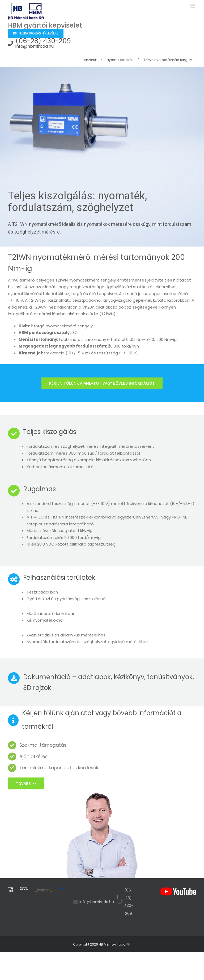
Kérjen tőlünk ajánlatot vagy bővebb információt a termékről (102, 720)
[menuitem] (91, 59)
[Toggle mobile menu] (193, 6)
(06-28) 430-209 (43, 41)
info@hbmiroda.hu (35, 46)
